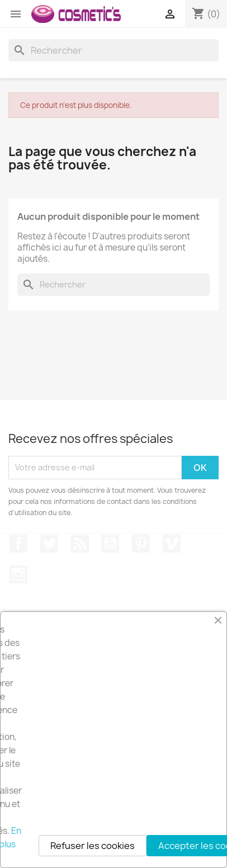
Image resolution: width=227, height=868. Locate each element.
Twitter (49, 544)
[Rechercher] (114, 50)
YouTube (110, 544)
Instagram (18, 574)
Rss (80, 544)
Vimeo (172, 544)
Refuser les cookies (93, 846)
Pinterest (141, 544)
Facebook (18, 544)
